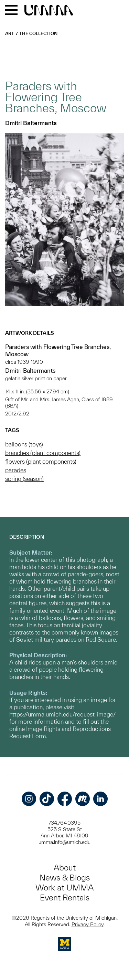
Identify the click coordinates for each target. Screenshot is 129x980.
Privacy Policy (88, 924)
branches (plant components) (43, 453)
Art (10, 34)
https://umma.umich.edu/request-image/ (62, 714)
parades (16, 470)
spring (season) (24, 479)
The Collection (38, 34)
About (65, 868)
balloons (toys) (24, 444)
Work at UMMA (64, 888)
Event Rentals (65, 898)
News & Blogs (64, 878)
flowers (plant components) (41, 461)
